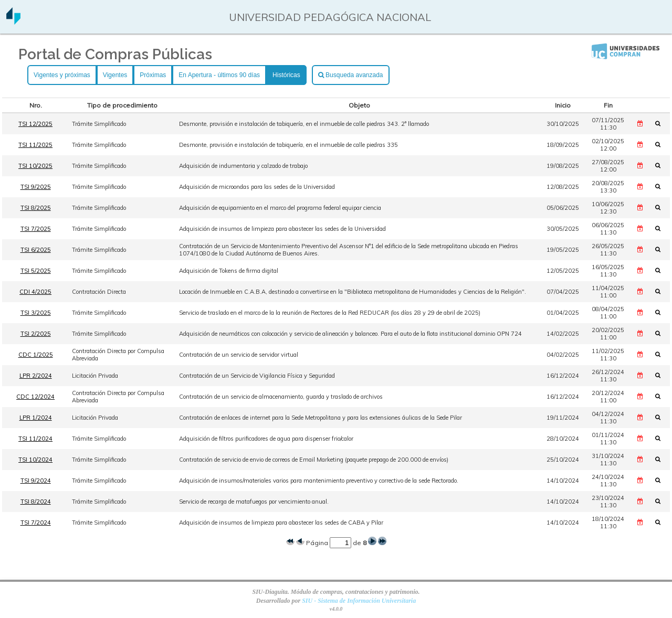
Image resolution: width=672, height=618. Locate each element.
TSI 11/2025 (35, 145)
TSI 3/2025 (36, 313)
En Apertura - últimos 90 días (219, 75)
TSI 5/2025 (36, 271)
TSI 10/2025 (35, 166)
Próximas (153, 75)
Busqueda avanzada (351, 75)
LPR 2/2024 (36, 376)
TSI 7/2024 (36, 523)
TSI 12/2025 (35, 124)
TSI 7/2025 (36, 229)
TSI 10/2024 (35, 460)
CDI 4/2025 (35, 292)
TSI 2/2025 (36, 334)
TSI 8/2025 (36, 208)
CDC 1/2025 (36, 355)
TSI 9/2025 (36, 187)
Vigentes (115, 75)
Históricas (286, 75)
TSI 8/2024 (36, 502)
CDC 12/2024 (35, 397)
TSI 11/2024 (35, 439)
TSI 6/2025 (36, 250)
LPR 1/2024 (36, 418)
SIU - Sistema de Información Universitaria (359, 601)
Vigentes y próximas (62, 75)
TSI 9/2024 (36, 481)
